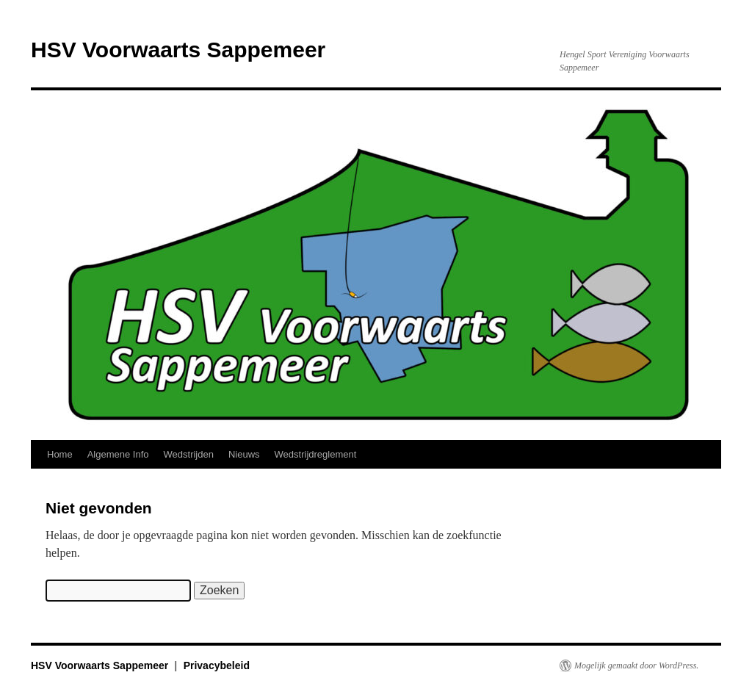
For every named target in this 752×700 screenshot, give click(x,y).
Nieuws (244, 454)
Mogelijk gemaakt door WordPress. (636, 665)
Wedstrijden (189, 454)
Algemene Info (118, 454)
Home (60, 454)
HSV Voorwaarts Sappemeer (178, 50)
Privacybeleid (217, 665)
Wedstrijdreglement (316, 454)
